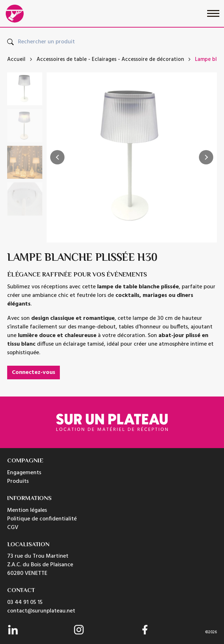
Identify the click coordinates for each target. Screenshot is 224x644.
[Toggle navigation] (213, 13)
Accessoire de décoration (153, 60)
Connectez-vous (34, 373)
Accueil (16, 60)
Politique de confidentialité (42, 519)
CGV (13, 528)
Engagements (24, 473)
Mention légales (27, 510)
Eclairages (104, 60)
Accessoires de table (62, 60)
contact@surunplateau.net (41, 611)
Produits (18, 481)
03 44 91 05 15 (25, 602)
